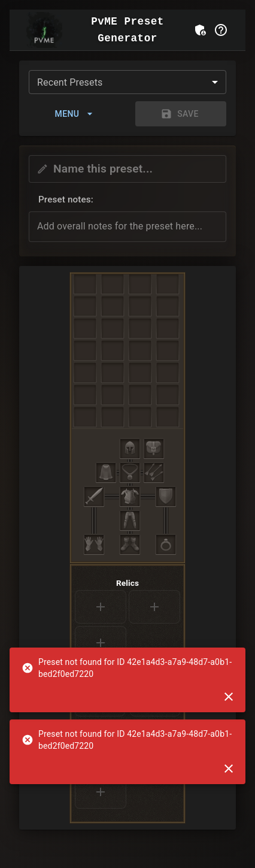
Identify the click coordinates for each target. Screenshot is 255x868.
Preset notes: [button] (66, 199)
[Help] (221, 30)
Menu (74, 114)
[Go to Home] (44, 30)
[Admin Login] (201, 30)
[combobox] (127, 82)
